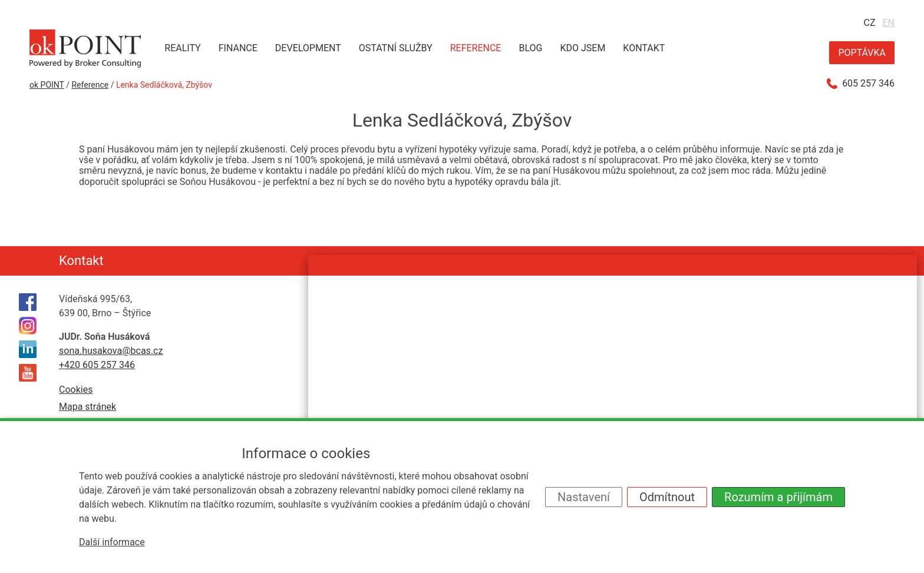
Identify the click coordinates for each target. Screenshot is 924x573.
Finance (238, 48)
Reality (182, 48)
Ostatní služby (396, 48)
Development (308, 48)
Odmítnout (667, 497)
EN (888, 23)
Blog (530, 48)
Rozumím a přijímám (778, 497)
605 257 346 (868, 84)
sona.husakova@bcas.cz (111, 351)
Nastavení (584, 497)
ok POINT (47, 85)
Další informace (112, 542)
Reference (476, 48)
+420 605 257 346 (97, 365)
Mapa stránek (88, 407)
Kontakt (644, 48)
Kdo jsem (583, 48)
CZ (869, 23)
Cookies (76, 390)
